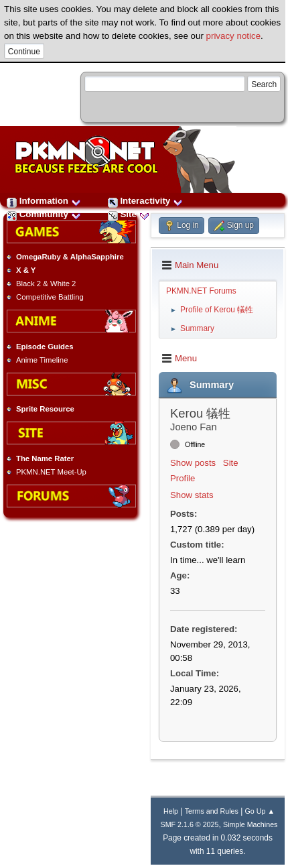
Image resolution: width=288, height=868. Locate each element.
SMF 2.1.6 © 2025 (190, 824)
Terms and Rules (212, 811)
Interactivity (145, 201)
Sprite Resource (45, 409)
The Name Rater (45, 458)
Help (171, 811)
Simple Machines (250, 824)
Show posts (193, 463)
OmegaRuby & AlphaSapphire (70, 257)
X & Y (26, 270)
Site (129, 214)
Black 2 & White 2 (46, 284)
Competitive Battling (50, 297)
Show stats (192, 495)
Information (44, 201)
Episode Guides (45, 347)
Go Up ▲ (260, 811)
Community (44, 214)
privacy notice (234, 36)
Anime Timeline (42, 360)
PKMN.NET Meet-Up (51, 472)
